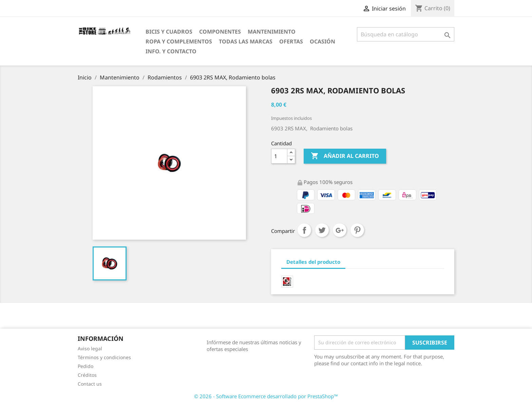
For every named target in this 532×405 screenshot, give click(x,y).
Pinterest (357, 230)
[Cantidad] (279, 156)
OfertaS (291, 41)
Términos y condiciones (104, 357)
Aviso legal (90, 348)
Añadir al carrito (345, 156)
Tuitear (322, 230)
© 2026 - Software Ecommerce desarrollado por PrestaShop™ (266, 396)
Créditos (87, 375)
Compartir (304, 230)
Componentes (220, 32)
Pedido (85, 366)
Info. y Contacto (171, 51)
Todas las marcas (246, 41)
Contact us (90, 384)
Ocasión (322, 41)
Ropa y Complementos (179, 41)
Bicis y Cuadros (169, 32)
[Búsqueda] (406, 34)
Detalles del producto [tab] (313, 262)
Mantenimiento (272, 32)
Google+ (340, 230)
